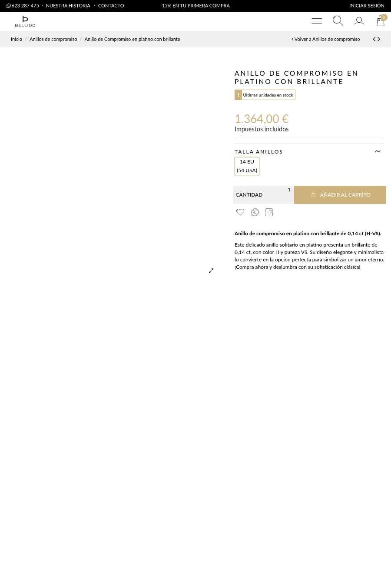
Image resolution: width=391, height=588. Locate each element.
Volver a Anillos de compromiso (326, 39)
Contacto (111, 5)
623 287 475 (23, 5)
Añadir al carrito (340, 195)
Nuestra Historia (69, 5)
